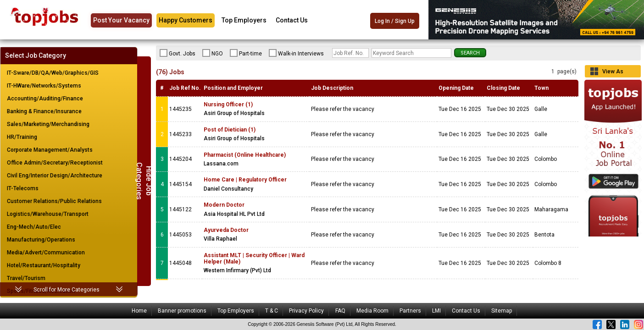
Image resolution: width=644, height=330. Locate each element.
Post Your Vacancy (121, 20)
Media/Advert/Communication (46, 253)
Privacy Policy (306, 311)
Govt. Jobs (178, 53)
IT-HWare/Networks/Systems (44, 86)
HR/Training (22, 137)
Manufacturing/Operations (41, 240)
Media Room (372, 311)
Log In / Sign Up (395, 21)
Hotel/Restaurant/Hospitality (44, 265)
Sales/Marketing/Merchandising (48, 124)
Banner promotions (182, 311)
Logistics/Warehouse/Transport (48, 214)
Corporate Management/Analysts (50, 150)
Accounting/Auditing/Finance (45, 99)
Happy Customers (186, 20)
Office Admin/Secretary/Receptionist (55, 163)
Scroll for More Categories (67, 290)
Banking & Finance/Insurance (44, 111)
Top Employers (244, 20)
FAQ (340, 311)
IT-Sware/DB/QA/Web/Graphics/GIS (53, 73)
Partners (410, 311)
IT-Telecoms (23, 188)
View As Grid (613, 73)
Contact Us (292, 20)
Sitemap (502, 311)
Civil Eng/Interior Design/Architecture (55, 176)
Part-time (246, 53)
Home (139, 311)
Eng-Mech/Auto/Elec (34, 227)
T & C (272, 311)
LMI (436, 311)
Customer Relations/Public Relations (54, 201)
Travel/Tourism (26, 278)
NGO (213, 53)
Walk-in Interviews (296, 53)
